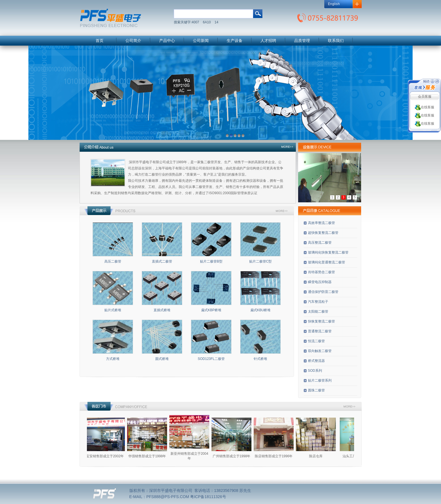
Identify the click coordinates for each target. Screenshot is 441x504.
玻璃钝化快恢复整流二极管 (328, 252)
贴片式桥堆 (113, 310)
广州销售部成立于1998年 (235, 456)
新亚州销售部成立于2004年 (193, 456)
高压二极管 (113, 261)
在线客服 (425, 107)
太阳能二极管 (318, 312)
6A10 (207, 22)
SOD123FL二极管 (211, 359)
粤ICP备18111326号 (208, 497)
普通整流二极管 (320, 331)
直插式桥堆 (162, 310)
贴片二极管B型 (211, 261)
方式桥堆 (113, 359)
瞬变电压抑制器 (320, 282)
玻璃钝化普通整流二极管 (327, 262)
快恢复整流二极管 (321, 321)
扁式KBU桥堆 (261, 310)
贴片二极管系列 (320, 380)
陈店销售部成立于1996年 (277, 456)
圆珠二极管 (316, 390)
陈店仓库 (319, 456)
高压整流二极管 (320, 243)
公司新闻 (201, 41)
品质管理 (302, 41)
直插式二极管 (162, 261)
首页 (100, 41)
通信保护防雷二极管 (323, 292)
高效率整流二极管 (321, 223)
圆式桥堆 (162, 359)
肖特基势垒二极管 (321, 272)
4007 (195, 22)
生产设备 (235, 41)
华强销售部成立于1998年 (151, 456)
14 (216, 22)
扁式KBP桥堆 (211, 310)
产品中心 (167, 41)
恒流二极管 (316, 341)
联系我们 (336, 41)
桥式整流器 (316, 361)
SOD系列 (315, 371)
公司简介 (133, 41)
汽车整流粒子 (318, 302)
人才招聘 (268, 41)
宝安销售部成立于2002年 (109, 456)
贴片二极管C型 (261, 261)
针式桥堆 (260, 359)
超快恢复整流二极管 (323, 233)
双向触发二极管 (320, 351)
